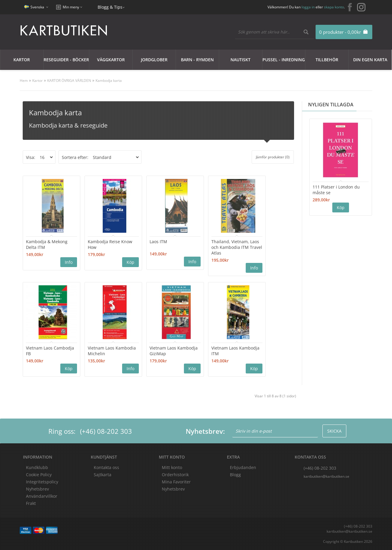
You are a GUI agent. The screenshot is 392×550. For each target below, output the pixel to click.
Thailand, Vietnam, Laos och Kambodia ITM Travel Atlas (237, 247)
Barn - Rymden (197, 60)
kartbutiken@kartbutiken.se (326, 476)
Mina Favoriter (176, 482)
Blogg (235, 475)
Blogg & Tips (110, 7)
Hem (24, 81)
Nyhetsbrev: (205, 431)
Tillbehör (327, 60)
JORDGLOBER (154, 60)
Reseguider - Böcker (66, 60)
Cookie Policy (39, 475)
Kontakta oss (106, 467)
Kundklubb (37, 467)
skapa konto (334, 7)
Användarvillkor (42, 496)
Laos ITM (158, 242)
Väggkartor (111, 60)
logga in (308, 7)
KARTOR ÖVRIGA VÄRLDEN (69, 81)
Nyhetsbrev (173, 489)
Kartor (22, 60)
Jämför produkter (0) (273, 157)
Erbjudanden (243, 467)
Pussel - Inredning (284, 60)
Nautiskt (240, 60)
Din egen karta (370, 60)
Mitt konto (172, 467)
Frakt (31, 503)
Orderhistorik (175, 475)
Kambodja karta (109, 81)
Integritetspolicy (42, 482)
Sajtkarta (103, 475)
